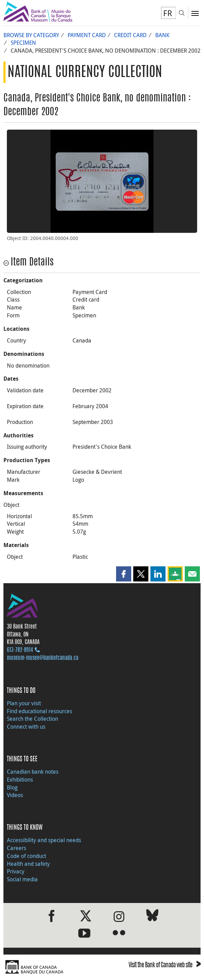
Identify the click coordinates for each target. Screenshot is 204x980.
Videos (15, 795)
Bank (162, 35)
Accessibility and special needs (44, 840)
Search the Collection (32, 719)
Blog (12, 787)
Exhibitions (20, 780)
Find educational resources (39, 711)
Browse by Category (31, 35)
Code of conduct (26, 856)
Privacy (16, 871)
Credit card (130, 35)
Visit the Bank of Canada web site (165, 966)
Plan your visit (24, 703)
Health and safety (28, 864)
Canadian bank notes (33, 772)
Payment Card (87, 35)
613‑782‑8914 (20, 650)
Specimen (23, 43)
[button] (124, 574)
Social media (22, 879)
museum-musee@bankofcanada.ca (43, 658)
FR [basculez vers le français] (168, 13)
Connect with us (26, 727)
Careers (16, 848)
